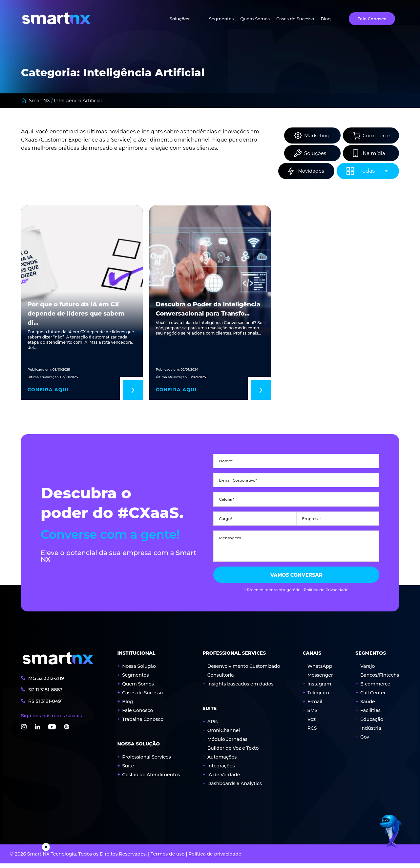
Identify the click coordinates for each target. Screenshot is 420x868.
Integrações (221, 770)
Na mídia (372, 154)
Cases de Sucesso (295, 19)
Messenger (320, 680)
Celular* (227, 497)
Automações (222, 762)
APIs (213, 726)
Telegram (318, 697)
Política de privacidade (215, 858)
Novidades (309, 172)
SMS (313, 715)
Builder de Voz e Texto (233, 753)
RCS (312, 733)
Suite (128, 770)
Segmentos (221, 19)
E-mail (315, 706)
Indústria (371, 733)
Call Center (373, 697)
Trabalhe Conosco (143, 724)
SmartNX (39, 101)
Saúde (368, 706)
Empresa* (311, 515)
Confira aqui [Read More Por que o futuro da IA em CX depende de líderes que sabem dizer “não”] (48, 390)
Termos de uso (168, 858)
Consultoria (221, 680)
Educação (372, 724)
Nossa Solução (139, 671)
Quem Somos (255, 19)
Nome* (226, 461)
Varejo (368, 671)
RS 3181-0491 (45, 706)
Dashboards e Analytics (235, 788)
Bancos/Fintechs (380, 680)
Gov (365, 742)
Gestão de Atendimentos (151, 779)
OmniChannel (224, 735)
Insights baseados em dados (241, 688)
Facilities (370, 715)
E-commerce (375, 688)
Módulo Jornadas (227, 744)
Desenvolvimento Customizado (244, 671)
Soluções (179, 19)
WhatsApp (320, 671)
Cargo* (225, 515)
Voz (312, 724)
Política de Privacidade (326, 594)
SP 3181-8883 (45, 694)
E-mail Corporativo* (238, 479)
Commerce (374, 135)
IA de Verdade (224, 779)
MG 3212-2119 (46, 683)
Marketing (308, 135)
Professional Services (147, 762)
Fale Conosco (372, 19)
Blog (326, 19)
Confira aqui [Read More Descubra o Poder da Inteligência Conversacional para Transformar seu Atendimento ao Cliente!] (176, 390)
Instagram (319, 688)
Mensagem (230, 533)
